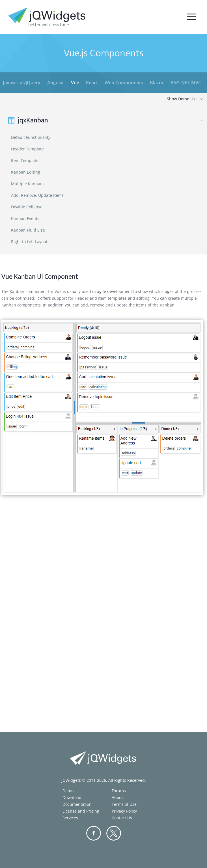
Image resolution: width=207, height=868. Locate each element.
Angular (56, 83)
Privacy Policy (124, 811)
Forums (119, 791)
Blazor (157, 83)
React (92, 83)
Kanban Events (25, 218)
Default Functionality (31, 137)
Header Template (27, 149)
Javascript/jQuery (22, 83)
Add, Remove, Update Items (37, 195)
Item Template (25, 160)
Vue (75, 83)
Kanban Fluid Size (28, 230)
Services (70, 818)
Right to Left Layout (29, 242)
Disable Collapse (27, 207)
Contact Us (122, 818)
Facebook (94, 833)
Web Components (124, 83)
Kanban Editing (26, 172)
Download (72, 797)
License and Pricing (81, 811)
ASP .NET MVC (186, 83)
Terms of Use (124, 804)
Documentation (77, 804)
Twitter (114, 833)
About (117, 797)
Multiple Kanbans (28, 184)
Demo (68, 791)
